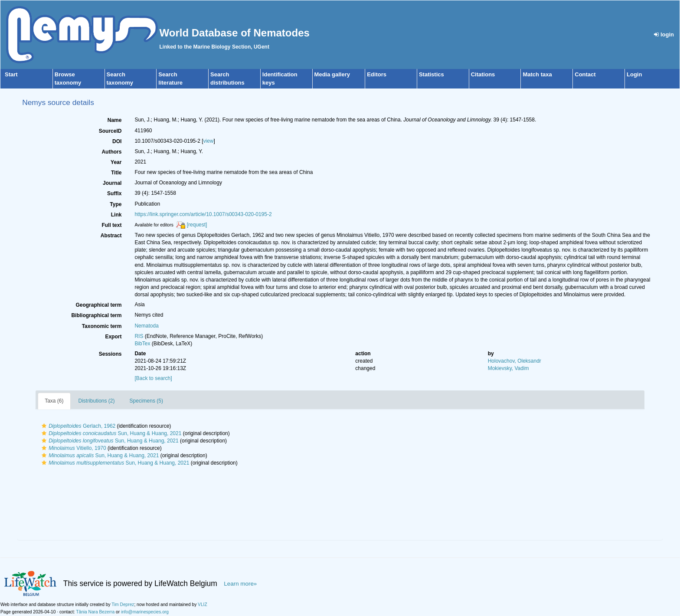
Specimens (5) (146, 401)
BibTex (142, 344)
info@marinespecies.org (145, 612)
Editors (377, 74)
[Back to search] (153, 378)
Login (634, 74)
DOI (117, 141)
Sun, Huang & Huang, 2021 (110, 433)
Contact (585, 74)
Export (113, 337)
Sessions (110, 354)
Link (116, 215)
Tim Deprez (123, 605)
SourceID (110, 131)
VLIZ (203, 605)
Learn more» (240, 584)
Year (116, 162)
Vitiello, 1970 (73, 448)
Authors (111, 152)
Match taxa (537, 74)
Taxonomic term (102, 326)
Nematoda (146, 326)
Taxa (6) (54, 401)
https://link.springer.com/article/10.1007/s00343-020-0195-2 (203, 214)
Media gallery (332, 74)
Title (116, 173)
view (209, 141)
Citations (483, 74)
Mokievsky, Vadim (508, 368)
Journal (112, 183)
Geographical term (98, 305)
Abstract (111, 236)
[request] (197, 225)
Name (115, 120)
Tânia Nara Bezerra (95, 612)
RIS (139, 336)
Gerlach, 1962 (77, 426)
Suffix (114, 193)
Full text (111, 225)
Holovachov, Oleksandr (515, 361)
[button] (44, 426)
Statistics (432, 74)
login (664, 34)
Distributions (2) (97, 401)
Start (11, 74)
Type (116, 204)
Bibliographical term (96, 315)
